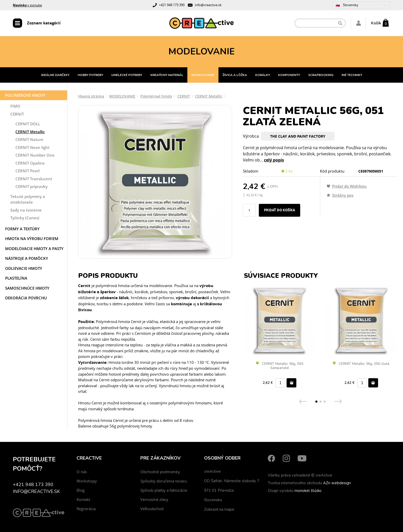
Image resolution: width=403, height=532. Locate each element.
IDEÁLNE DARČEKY (55, 75)
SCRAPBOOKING (321, 75)
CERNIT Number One (35, 155)
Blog (81, 490)
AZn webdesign (337, 483)
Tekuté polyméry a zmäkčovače (28, 199)
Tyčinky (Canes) (25, 218)
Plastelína (16, 278)
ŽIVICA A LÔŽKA (235, 75)
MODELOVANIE (203, 75)
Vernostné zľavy (154, 499)
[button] (316, 402)
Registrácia (86, 509)
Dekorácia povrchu (26, 298)
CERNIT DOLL (28, 124)
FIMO (15, 106)
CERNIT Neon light (33, 147)
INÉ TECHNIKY (352, 75)
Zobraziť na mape (219, 509)
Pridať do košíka (280, 210)
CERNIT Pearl (28, 171)
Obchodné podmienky (160, 472)
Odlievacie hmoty (24, 268)
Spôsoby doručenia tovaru (164, 481)
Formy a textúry (22, 229)
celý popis (274, 160)
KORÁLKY (263, 75)
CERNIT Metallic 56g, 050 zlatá (361, 364)
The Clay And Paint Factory (298, 136)
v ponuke (27, 5)
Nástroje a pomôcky (27, 258)
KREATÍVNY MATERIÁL (167, 75)
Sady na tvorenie (26, 210)
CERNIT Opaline (30, 163)
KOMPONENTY (289, 75)
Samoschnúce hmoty (27, 288)
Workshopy (87, 481)
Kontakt (83, 499)
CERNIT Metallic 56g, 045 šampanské (280, 366)
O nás (82, 472)
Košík (376, 23)
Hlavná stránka (91, 96)
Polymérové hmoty (25, 95)
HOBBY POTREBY (90, 75)
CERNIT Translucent (34, 179)
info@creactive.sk (208, 5)
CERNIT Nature (29, 139)
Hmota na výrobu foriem (32, 239)
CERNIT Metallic (30, 132)
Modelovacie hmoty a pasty (34, 249)
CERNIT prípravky (31, 186)
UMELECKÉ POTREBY (127, 75)
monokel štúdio (308, 491)
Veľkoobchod (152, 509)
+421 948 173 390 (172, 5)
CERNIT (17, 114)
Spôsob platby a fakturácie (164, 490)
